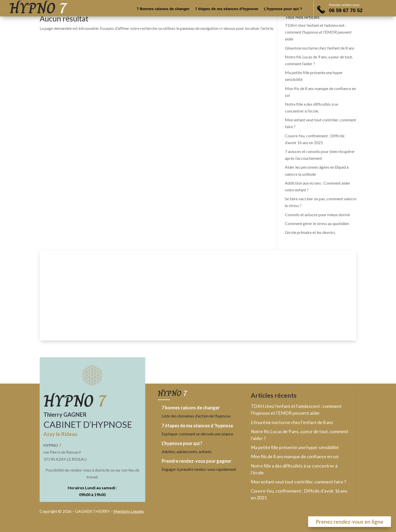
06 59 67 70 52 (346, 10)
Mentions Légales (129, 511)
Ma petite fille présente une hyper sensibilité (295, 447)
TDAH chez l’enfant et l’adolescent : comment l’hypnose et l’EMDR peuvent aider (318, 32)
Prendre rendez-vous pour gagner (196, 461)
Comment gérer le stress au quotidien (317, 223)
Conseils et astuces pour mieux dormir (318, 215)
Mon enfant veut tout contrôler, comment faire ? (298, 482)
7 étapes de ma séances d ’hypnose (197, 426)
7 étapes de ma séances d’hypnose (227, 9)
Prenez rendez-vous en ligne (350, 522)
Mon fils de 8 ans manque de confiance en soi (295, 456)
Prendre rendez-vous (344, 5)
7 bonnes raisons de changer (191, 408)
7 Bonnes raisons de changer (163, 9)
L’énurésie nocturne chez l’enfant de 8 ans (320, 48)
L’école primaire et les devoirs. (310, 232)
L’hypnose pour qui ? (283, 9)
